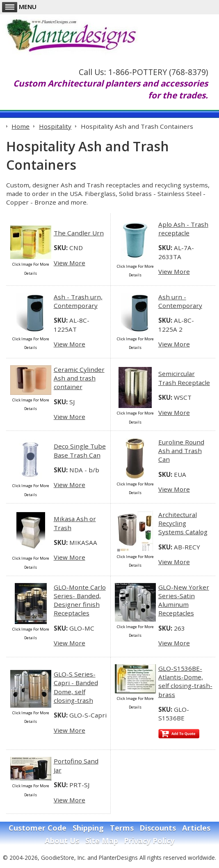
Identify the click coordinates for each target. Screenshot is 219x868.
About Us (62, 841)
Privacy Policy (149, 841)
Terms (122, 828)
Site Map (102, 841)
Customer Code (38, 828)
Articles (196, 828)
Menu (19, 7)
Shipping (88, 828)
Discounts (158, 828)
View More (70, 263)
